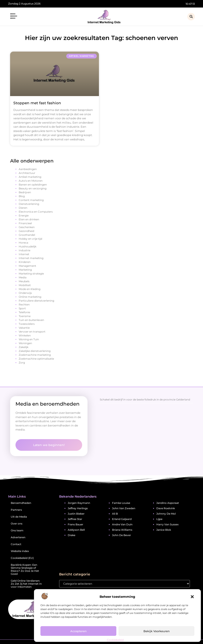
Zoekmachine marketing (35, 355)
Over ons (17, 524)
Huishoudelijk (28, 246)
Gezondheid (26, 231)
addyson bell (76, 530)
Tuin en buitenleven (31, 320)
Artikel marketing (30, 177)
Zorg (22, 363)
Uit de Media (19, 517)
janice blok (164, 530)
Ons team (17, 530)
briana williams (122, 530)
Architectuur (27, 173)
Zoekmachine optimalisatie (36, 359)
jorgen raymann (79, 503)
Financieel (25, 223)
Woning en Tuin (29, 339)
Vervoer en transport (32, 332)
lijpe (159, 519)
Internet (24, 254)
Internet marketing (31, 258)
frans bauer (75, 524)
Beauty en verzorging (33, 188)
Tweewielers (27, 324)
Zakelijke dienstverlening (35, 351)
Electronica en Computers (36, 212)
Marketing (25, 270)
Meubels (24, 281)
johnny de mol (166, 514)
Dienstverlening (29, 204)
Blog (22, 196)
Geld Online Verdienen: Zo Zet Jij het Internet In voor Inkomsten (26, 584)
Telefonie (24, 312)
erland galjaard (122, 519)
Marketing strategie (31, 274)
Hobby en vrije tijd (30, 239)
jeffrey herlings (78, 508)
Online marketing (30, 297)
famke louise (121, 503)
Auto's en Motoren (31, 181)
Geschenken (27, 227)
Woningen (25, 343)
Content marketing (31, 200)
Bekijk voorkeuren (157, 631)
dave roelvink (166, 508)
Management (27, 266)
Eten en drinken (29, 219)
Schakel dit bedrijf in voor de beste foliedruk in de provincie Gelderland (145, 399)
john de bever (121, 535)
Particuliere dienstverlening (36, 301)
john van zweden (124, 508)
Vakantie (24, 328)
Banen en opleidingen (33, 185)
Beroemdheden (21, 503)
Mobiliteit (25, 285)
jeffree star (75, 519)
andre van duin (122, 524)
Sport (22, 308)
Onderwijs (25, 293)
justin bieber (76, 514)
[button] (192, 597)
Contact (16, 544)
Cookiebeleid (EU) (22, 558)
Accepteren (78, 631)
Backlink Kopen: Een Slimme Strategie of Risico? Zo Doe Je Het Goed (25, 569)
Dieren (23, 208)
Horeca (23, 243)
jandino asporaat (168, 503)
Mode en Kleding (30, 289)
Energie (24, 215)
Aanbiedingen (28, 169)
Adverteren (18, 537)
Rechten (24, 304)
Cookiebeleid (115, 640)
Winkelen (25, 335)
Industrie (25, 250)
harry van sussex (168, 524)
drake (72, 535)
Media (23, 277)
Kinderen (25, 262)
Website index (20, 551)
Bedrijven (25, 192)
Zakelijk (24, 347)
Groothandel (27, 235)
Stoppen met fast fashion (37, 103)
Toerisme (25, 316)
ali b (115, 514)
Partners (16, 510)
